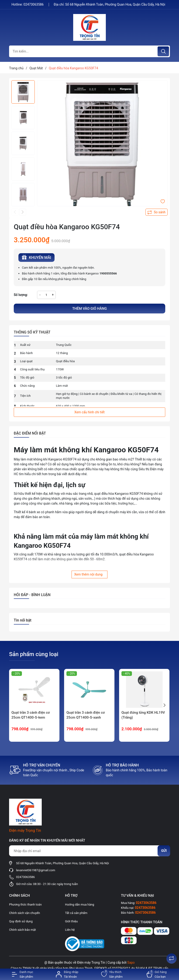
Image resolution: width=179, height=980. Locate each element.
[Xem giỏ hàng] (157, 974)
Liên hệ (70, 930)
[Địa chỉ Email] (89, 851)
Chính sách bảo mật (22, 930)
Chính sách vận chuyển (24, 913)
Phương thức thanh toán (25, 904)
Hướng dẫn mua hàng (80, 904)
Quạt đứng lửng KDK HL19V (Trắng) (143, 715)
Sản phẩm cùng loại (34, 654)
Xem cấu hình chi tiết (89, 412)
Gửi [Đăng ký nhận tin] (164, 851)
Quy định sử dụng (21, 921)
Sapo (131, 962)
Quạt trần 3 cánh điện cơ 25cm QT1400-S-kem (31, 715)
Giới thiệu (71, 921)
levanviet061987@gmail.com (36, 870)
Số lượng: (21, 295)
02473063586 (34, 4)
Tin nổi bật (23, 620)
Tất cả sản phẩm (76, 913)
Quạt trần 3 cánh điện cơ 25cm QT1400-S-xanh (86, 715)
